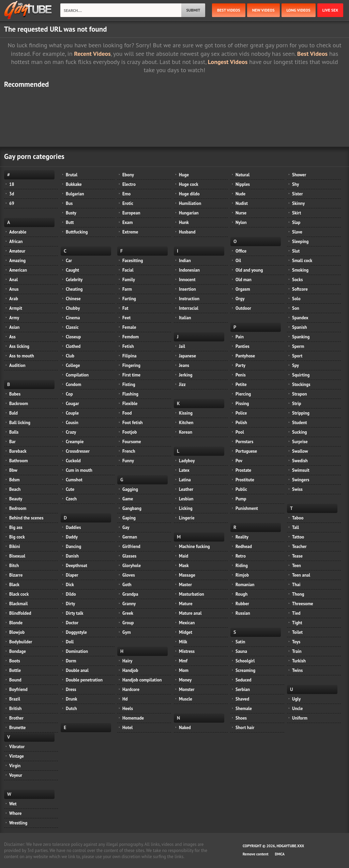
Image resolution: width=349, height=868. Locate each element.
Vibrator (17, 747)
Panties (242, 346)
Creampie (75, 442)
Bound (15, 680)
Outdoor (243, 308)
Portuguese (246, 451)
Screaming (245, 670)
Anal (13, 280)
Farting (129, 299)
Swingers (301, 480)
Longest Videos (228, 62)
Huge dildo (189, 194)
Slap (296, 222)
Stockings (301, 384)
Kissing (186, 413)
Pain (240, 337)
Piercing (243, 394)
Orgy (240, 299)
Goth (127, 585)
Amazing (17, 261)
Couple (72, 413)
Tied (296, 613)
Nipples (243, 184)
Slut (296, 251)
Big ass (16, 527)
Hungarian (189, 213)
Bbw (13, 470)
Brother (16, 718)
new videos (263, 10)
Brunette (17, 728)
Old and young (249, 270)
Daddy (72, 537)
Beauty (16, 499)
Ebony (128, 175)
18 (12, 184)
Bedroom (18, 508)
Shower (299, 175)
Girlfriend (131, 546)
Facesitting (133, 261)
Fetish (128, 346)
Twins (297, 670)
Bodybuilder (21, 642)
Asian (14, 327)
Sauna (241, 651)
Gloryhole (132, 566)
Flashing (130, 394)
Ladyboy (187, 461)
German (130, 537)
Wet (13, 804)
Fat (125, 308)
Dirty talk (74, 613)
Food (127, 413)
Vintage (17, 756)
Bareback (18, 451)
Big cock (17, 537)
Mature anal (190, 613)
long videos (299, 10)
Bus (69, 203)
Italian (185, 318)
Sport (297, 356)
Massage (187, 575)
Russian (243, 613)
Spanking (301, 337)
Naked (185, 728)
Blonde (16, 623)
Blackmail (18, 604)
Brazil (15, 699)
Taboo (298, 518)
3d (12, 194)
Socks (297, 280)
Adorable (18, 232)
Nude (240, 194)
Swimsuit (301, 470)
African (16, 242)
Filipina (129, 356)
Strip (297, 404)
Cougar (72, 404)
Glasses (129, 556)
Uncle (297, 709)
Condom (73, 384)
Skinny (298, 203)
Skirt (297, 213)
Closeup (73, 337)
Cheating (74, 289)
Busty (71, 213)
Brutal (72, 175)
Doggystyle (76, 632)
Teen (297, 566)
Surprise (300, 442)
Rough (241, 594)
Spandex (300, 318)
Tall (295, 527)
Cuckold (73, 461)
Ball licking (20, 423)
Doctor (72, 623)
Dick (70, 585)
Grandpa (130, 594)
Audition (17, 365)
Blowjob (17, 632)
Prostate (243, 470)
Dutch (71, 709)
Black (14, 585)
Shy (295, 184)
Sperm (298, 346)
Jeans (184, 365)
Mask (184, 566)
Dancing (73, 546)
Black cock (19, 594)
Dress (71, 689)
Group (128, 623)
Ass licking (19, 346)
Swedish (300, 461)
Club (70, 356)
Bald (13, 413)
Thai (296, 585)
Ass (12, 337)
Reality (242, 537)
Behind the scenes (26, 518)
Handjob (130, 670)
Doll (70, 642)
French (129, 451)
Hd (125, 699)
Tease (297, 556)
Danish (72, 556)
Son (296, 308)
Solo (296, 299)
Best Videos (312, 54)
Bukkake (74, 184)
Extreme (130, 232)
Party (240, 365)
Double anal (77, 670)
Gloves (129, 575)
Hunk (184, 222)
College (73, 365)
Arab (14, 299)
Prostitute (245, 480)
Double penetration (84, 680)
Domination (77, 651)
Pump (241, 499)
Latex (184, 470)
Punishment (247, 508)
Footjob (130, 432)
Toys (296, 642)
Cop (69, 394)
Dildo (71, 594)
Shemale (244, 709)
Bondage (18, 651)
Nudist (242, 203)
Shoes (241, 718)
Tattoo (298, 537)
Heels (128, 709)
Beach (15, 489)
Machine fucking (194, 546)
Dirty (70, 604)
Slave (297, 232)
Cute (70, 489)
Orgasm (243, 289)
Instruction (189, 299)
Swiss (297, 489)
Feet (126, 318)
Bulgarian (75, 194)
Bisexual (17, 556)
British (15, 709)
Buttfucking (77, 232)
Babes (15, 394)
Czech (71, 499)
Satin (240, 642)
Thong (298, 594)
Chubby (73, 308)
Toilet (297, 632)
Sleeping (300, 242)
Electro (129, 184)
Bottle (15, 670)
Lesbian (186, 499)
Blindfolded (20, 613)
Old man (244, 280)
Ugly (296, 699)
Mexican (187, 623)
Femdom (131, 337)
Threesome (303, 604)
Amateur (17, 251)
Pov (239, 461)
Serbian (243, 689)
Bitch (14, 566)
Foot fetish (133, 423)
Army (14, 318)
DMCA (280, 854)
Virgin (15, 766)
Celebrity (74, 280)
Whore (15, 813)
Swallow (300, 451)
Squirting (301, 375)
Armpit (16, 308)
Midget (186, 632)
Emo (126, 194)
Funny (128, 461)
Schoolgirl (245, 661)
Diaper (72, 575)
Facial (128, 270)
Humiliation (190, 203)
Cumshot (74, 480)
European (131, 213)
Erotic (128, 203)
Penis (241, 375)
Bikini (15, 546)
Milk (183, 642)
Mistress (187, 651)
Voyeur (16, 775)
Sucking (299, 432)
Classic (72, 327)
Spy (295, 365)
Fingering (131, 365)
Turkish (299, 661)
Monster (187, 689)
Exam (128, 222)
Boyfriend (18, 689)
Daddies (73, 527)
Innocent (187, 280)
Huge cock (189, 184)
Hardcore (131, 689)
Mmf (183, 661)
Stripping (301, 413)
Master (185, 585)
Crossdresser (78, 451)
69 (12, 203)
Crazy (71, 432)
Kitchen (186, 423)
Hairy (127, 661)
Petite (241, 384)
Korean (186, 432)
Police (241, 413)
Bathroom (19, 461)
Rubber (242, 604)
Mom (184, 670)
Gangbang (132, 508)
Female (129, 327)
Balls (14, 432)
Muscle (186, 699)
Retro (241, 556)
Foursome (132, 442)
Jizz (182, 384)
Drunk (71, 699)
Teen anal (301, 575)
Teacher (299, 546)
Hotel (127, 728)
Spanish (300, 327)
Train (297, 651)
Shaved (242, 699)
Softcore (300, 289)
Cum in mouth (79, 470)
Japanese (187, 356)
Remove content (256, 854)
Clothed (73, 346)
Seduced (244, 680)
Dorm (71, 661)
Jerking (186, 375)
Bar (12, 442)
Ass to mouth (22, 356)
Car (69, 261)
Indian (185, 261)
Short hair (245, 728)
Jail (182, 346)
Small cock (302, 261)
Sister (298, 194)
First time (131, 375)
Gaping (129, 518)
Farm (127, 289)
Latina (185, 480)
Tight (297, 623)
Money (185, 680)
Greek (128, 613)
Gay (126, 527)
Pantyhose (245, 356)
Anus (14, 289)
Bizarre (16, 575)
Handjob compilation (142, 680)
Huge (184, 175)
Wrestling (18, 823)
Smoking (300, 270)
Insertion (187, 289)
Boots (15, 661)
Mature (186, 604)
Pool (240, 432)
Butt (70, 222)
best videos (229, 10)
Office (241, 251)
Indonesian (189, 270)
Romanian (245, 585)
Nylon (241, 222)
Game (128, 499)
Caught (72, 270)
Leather (186, 489)
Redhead (244, 546)
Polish (241, 423)
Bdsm (14, 480)
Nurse (241, 213)
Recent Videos (92, 54)
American (18, 270)
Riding (242, 566)
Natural (242, 175)
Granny (129, 604)
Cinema (73, 318)
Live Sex (330, 10)
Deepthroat (77, 566)
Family (129, 280)
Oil (238, 261)
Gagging (130, 489)
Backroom (19, 404)
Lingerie (187, 518)
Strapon (300, 394)
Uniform (300, 718)
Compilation (77, 375)
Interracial (189, 308)
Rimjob (242, 575)
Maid (184, 556)
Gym (127, 632)
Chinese (73, 299)
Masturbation (192, 594)
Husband (187, 232)
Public (241, 489)
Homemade (133, 718)
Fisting (129, 384)
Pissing (242, 404)
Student (300, 423)
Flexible (130, 404)
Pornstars (244, 442)
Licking (186, 508)
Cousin (72, 423)
